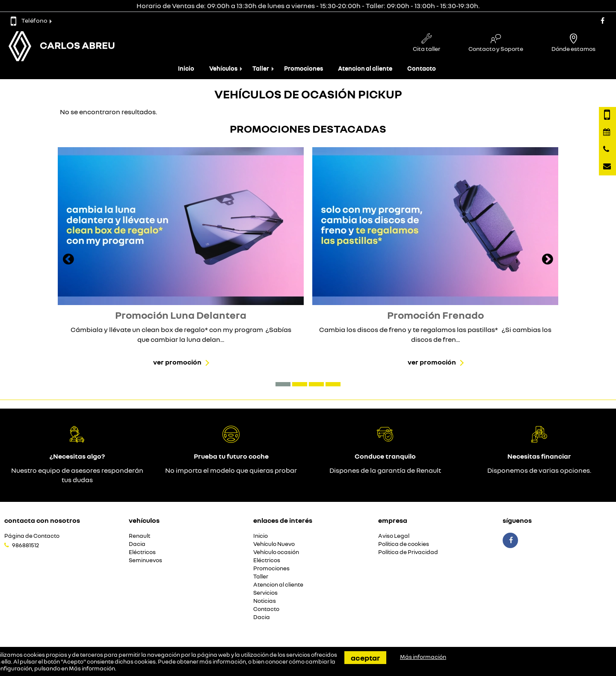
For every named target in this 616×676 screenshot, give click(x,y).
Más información (92, 668)
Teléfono (29, 20)
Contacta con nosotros (42, 520)
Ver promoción (177, 362)
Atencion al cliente (365, 68)
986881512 (25, 545)
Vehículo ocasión (276, 552)
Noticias (265, 601)
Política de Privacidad (408, 552)
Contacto (422, 68)
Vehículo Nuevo (274, 544)
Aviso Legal (394, 536)
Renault (139, 536)
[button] (283, 384)
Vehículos (223, 68)
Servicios (265, 593)
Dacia (137, 544)
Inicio (186, 68)
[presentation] (68, 260)
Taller (261, 68)
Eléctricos (142, 552)
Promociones (304, 68)
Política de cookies (404, 544)
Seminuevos (145, 560)
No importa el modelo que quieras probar (231, 470)
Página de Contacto (32, 536)
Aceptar (365, 658)
